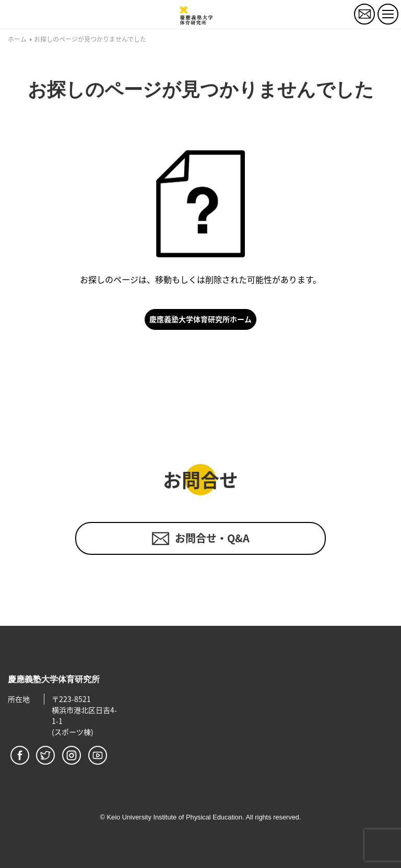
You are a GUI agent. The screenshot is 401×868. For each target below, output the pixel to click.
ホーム (17, 40)
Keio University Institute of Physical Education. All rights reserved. (204, 817)
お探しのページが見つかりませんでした (90, 40)
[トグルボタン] (388, 14)
